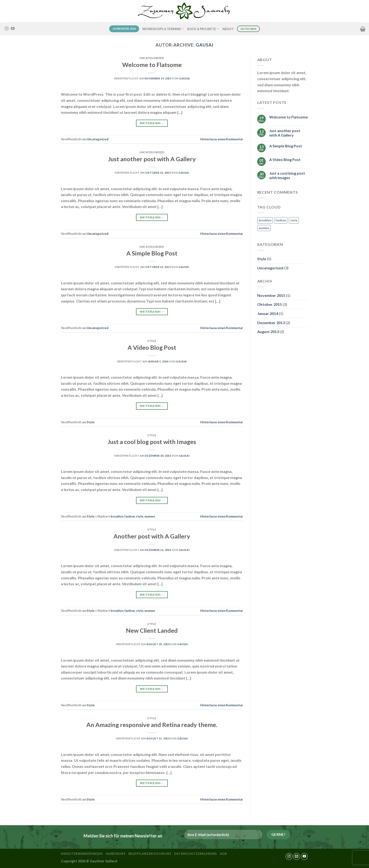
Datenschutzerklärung (196, 854)
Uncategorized (152, 58)
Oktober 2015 (270, 304)
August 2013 (268, 332)
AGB (223, 854)
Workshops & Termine (163, 29)
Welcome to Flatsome (152, 65)
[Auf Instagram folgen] (7, 29)
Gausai (205, 45)
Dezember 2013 (271, 323)
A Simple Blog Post (152, 253)
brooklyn (117, 516)
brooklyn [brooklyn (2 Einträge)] (265, 220)
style (140, 516)
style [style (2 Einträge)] (294, 220)
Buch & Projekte (203, 29)
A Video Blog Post (152, 347)
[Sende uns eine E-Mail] (297, 856)
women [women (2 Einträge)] (264, 228)
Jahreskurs (115, 854)
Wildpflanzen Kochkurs (150, 854)
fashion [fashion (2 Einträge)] (281, 220)
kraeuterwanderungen (82, 854)
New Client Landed (152, 630)
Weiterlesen (152, 123)
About (228, 29)
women (150, 516)
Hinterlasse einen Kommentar (222, 139)
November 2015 (271, 295)
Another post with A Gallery (152, 536)
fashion (130, 516)
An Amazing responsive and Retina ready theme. (152, 725)
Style (152, 341)
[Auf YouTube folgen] (13, 29)
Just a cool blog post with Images (152, 442)
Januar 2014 (268, 313)
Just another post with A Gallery (152, 159)
